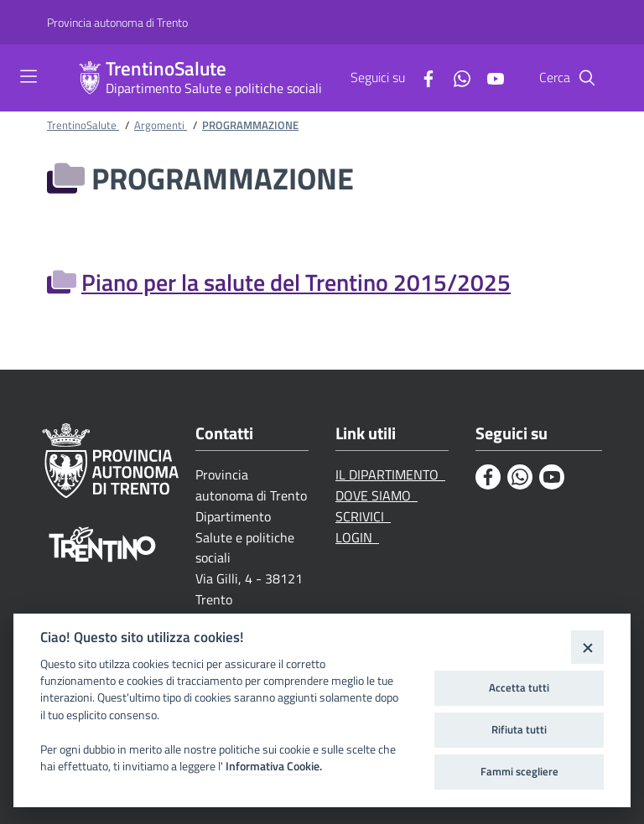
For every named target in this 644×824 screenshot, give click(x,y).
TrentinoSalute (166, 69)
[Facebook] (422, 77)
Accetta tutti (519, 687)
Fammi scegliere (519, 771)
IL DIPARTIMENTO (390, 474)
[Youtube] (489, 77)
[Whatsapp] (455, 77)
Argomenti (161, 125)
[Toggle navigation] (29, 76)
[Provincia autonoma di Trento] (117, 23)
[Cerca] (587, 78)
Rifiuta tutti (519, 729)
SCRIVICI (363, 516)
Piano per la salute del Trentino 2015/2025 (296, 282)
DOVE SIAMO (377, 495)
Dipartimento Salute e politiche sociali (214, 88)
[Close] (587, 647)
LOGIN (357, 537)
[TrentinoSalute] (90, 78)
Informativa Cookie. (274, 766)
